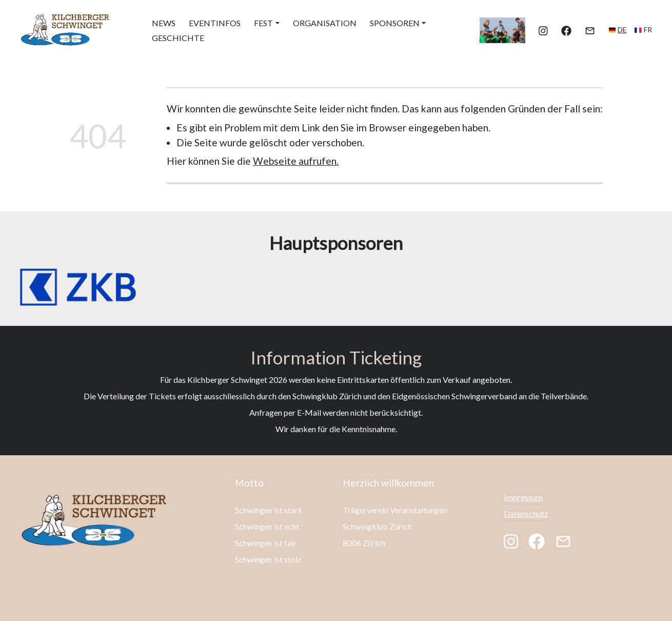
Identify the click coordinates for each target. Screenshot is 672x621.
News (164, 23)
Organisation (325, 23)
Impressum (523, 497)
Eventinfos (215, 23)
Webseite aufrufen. (296, 161)
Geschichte (178, 38)
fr (648, 30)
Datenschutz (526, 513)
